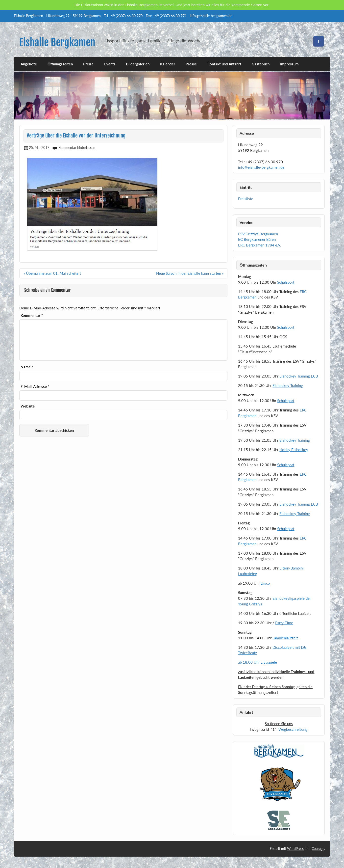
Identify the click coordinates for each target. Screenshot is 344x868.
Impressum (289, 64)
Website (28, 406)
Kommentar (32, 315)
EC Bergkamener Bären (257, 239)
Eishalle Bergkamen (57, 42)
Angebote (29, 64)
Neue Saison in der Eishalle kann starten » (190, 273)
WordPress (295, 849)
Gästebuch (261, 64)
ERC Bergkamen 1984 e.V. (260, 245)
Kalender (168, 64)
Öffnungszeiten (60, 64)
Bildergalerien (138, 64)
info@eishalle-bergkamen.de (261, 167)
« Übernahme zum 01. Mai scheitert (52, 273)
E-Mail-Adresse (35, 386)
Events (110, 64)
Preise (88, 64)
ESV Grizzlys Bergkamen (258, 234)
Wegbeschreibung (293, 729)
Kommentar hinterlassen (77, 148)
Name (27, 366)
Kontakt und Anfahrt (224, 64)
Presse (191, 64)
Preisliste (246, 199)
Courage (318, 849)
